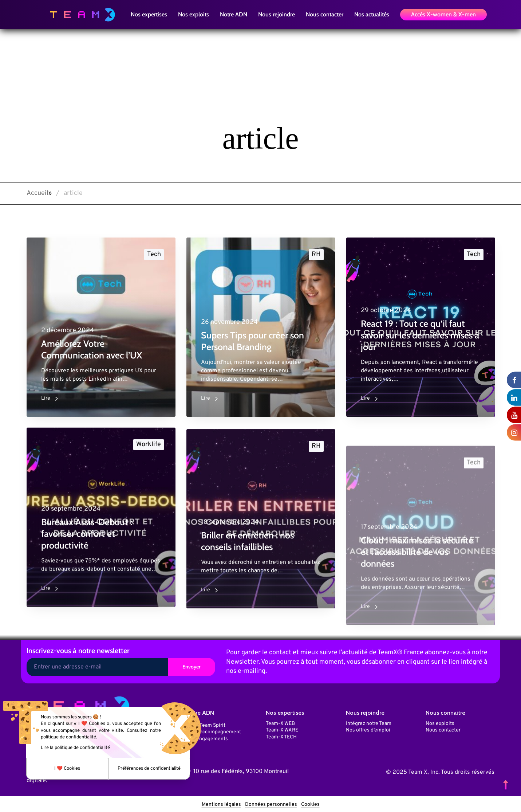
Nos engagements (207, 738)
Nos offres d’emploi (368, 729)
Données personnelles (271, 803)
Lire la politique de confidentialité (75, 748)
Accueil (38, 193)
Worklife (149, 452)
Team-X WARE (282, 729)
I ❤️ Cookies (67, 769)
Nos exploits (440, 722)
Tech (154, 254)
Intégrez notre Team (369, 722)
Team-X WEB (280, 722)
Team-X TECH (281, 736)
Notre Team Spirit (206, 724)
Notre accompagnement (214, 731)
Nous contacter (443, 729)
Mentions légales (221, 803)
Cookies (310, 803)
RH (316, 254)
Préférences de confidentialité (149, 769)
